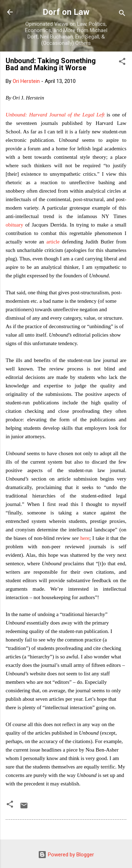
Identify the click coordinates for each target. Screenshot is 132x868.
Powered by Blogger (66, 855)
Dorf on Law (66, 12)
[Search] (122, 14)
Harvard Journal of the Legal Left (67, 115)
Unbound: (17, 115)
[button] (122, 63)
